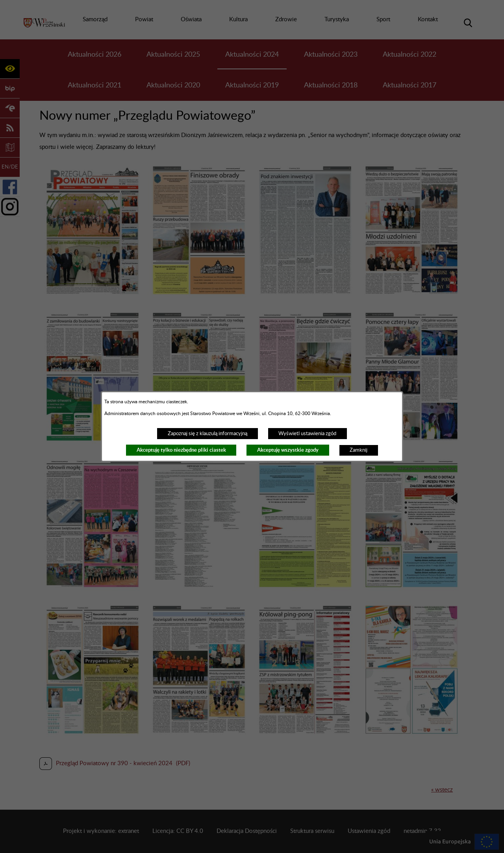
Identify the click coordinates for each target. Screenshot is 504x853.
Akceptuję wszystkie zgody (288, 450)
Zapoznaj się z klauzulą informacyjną (208, 434)
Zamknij (359, 450)
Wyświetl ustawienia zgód (307, 434)
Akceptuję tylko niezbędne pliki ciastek (181, 450)
